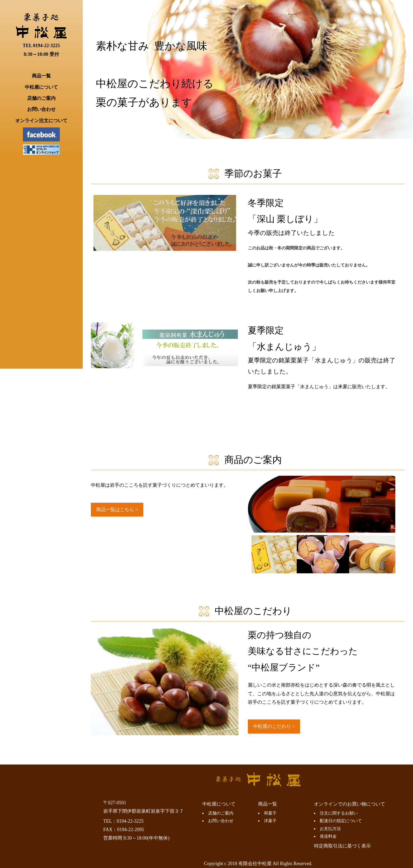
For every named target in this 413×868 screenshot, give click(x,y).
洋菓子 (270, 821)
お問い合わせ (41, 109)
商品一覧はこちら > (117, 510)
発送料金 (328, 836)
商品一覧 (41, 76)
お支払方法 (330, 829)
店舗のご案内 (41, 98)
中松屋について (41, 87)
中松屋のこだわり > (274, 726)
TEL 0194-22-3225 (41, 46)
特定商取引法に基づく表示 (342, 846)
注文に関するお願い (339, 813)
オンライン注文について (41, 121)
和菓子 (270, 813)
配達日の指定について (341, 821)
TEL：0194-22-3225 (123, 821)
